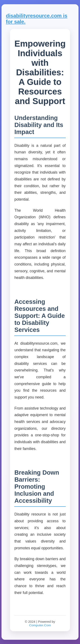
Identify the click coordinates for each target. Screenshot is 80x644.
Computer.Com (40, 625)
